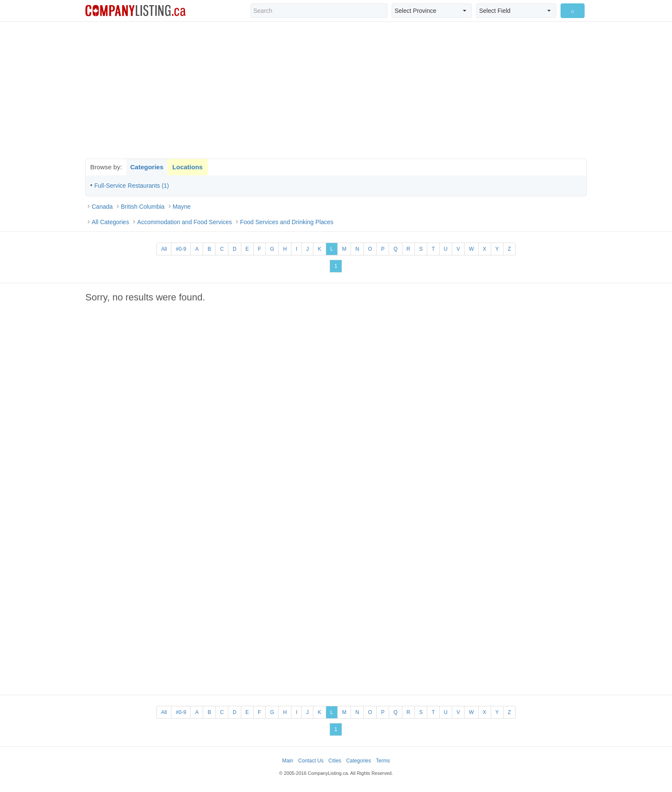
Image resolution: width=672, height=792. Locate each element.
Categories (147, 167)
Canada (102, 207)
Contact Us (311, 761)
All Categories (110, 222)
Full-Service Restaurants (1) (132, 186)
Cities (335, 761)
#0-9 (181, 249)
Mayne (182, 207)
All (164, 249)
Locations (187, 167)
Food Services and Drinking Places (287, 222)
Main (288, 761)
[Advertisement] (336, 90)
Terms (383, 761)
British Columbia (143, 207)
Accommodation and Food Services (184, 222)
